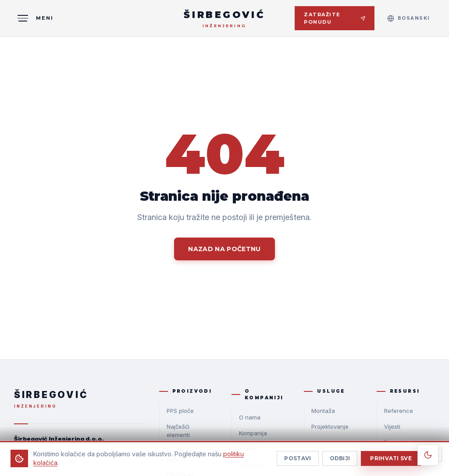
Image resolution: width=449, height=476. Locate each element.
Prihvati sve (391, 463)
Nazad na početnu (224, 249)
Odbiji (340, 463)
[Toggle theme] (428, 455)
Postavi (298, 463)
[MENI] (34, 18)
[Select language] (408, 18)
